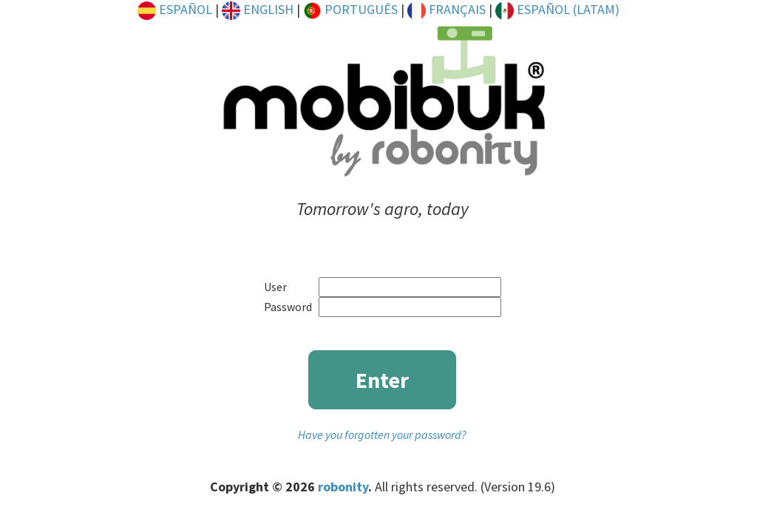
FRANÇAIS (447, 9)
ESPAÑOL (175, 9)
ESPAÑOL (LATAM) (557, 9)
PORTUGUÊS (350, 9)
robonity (343, 487)
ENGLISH (258, 9)
